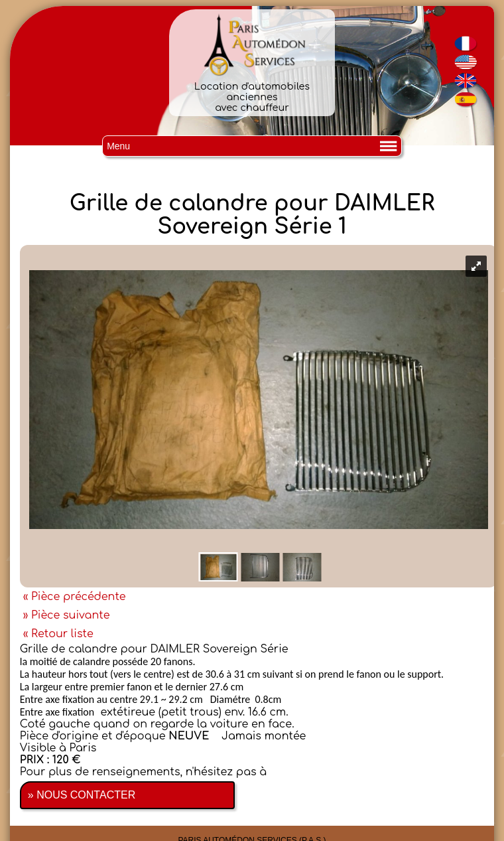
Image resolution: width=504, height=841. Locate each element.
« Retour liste (58, 634)
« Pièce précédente (75, 597)
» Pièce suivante (67, 615)
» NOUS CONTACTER (82, 795)
